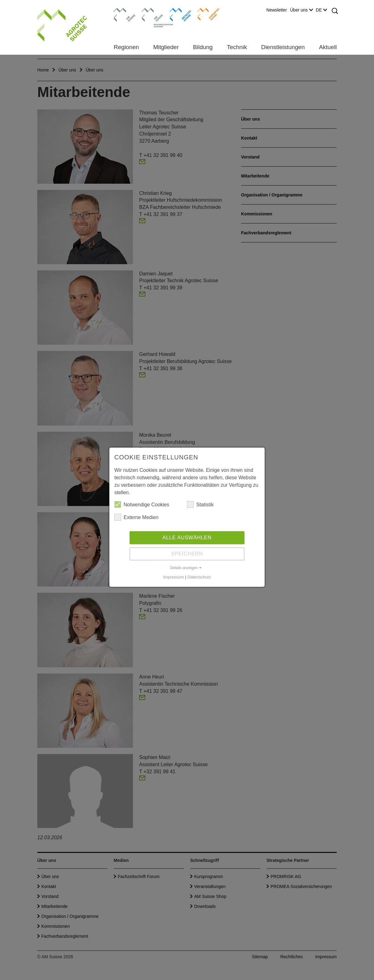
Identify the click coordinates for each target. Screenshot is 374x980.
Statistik (200, 504)
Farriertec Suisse (205, 14)
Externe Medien (136, 517)
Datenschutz (199, 577)
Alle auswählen (187, 538)
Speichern (187, 554)
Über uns (301, 10)
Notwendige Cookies (142, 504)
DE (321, 10)
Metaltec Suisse (177, 14)
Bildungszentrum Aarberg (153, 14)
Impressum (173, 577)
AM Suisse (123, 11)
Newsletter (277, 10)
